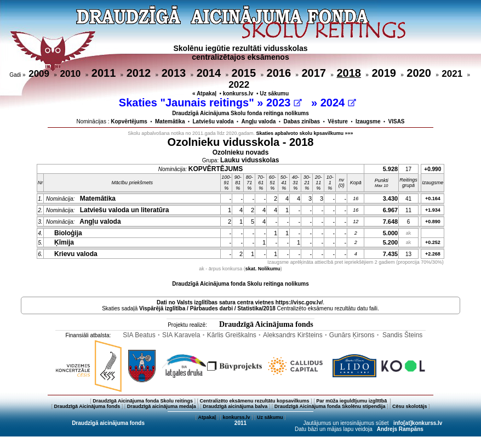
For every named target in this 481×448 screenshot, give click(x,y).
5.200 (391, 242)
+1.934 (433, 210)
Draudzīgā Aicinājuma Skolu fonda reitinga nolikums (240, 113)
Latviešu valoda (213, 121)
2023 (284, 103)
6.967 (391, 210)
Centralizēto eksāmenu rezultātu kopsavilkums (255, 401)
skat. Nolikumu (263, 269)
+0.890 (433, 222)
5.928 (391, 169)
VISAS (397, 121)
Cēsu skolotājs (410, 406)
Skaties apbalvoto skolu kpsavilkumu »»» (305, 133)
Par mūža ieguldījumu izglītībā (352, 401)
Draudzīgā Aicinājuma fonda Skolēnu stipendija (330, 406)
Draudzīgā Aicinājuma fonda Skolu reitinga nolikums (240, 284)
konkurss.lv (238, 93)
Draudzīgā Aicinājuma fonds (266, 324)
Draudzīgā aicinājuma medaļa (162, 406)
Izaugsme (368, 121)
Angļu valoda (259, 121)
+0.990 (433, 169)
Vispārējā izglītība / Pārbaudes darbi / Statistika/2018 (207, 308)
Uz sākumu (274, 93)
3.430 (391, 199)
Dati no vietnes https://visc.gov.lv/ (240, 302)
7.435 (391, 254)
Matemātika (170, 121)
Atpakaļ (207, 417)
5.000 (391, 233)
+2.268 (433, 254)
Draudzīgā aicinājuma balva (235, 406)
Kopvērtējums (129, 121)
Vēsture (338, 121)
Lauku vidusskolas (250, 160)
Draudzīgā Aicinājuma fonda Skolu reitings (143, 401)
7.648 (391, 222)
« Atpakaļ (204, 93)
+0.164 (433, 199)
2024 (338, 103)
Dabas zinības (302, 121)
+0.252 (433, 242)
